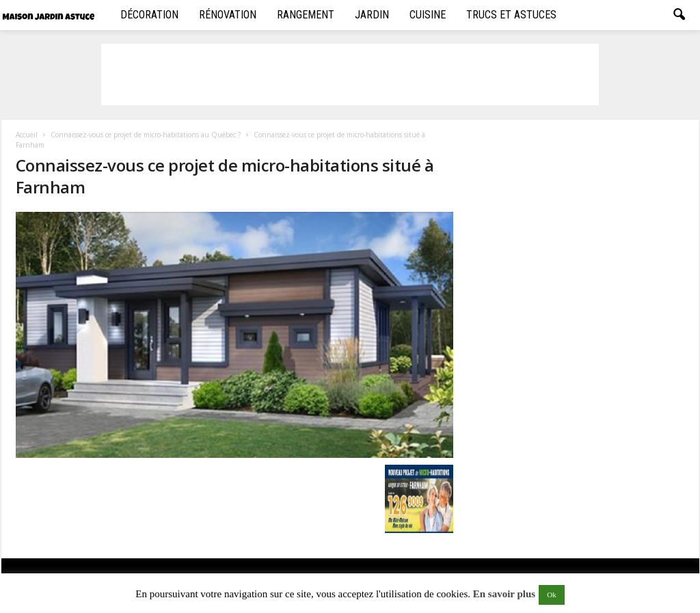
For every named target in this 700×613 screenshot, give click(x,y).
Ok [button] (551, 595)
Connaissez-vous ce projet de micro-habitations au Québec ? (146, 135)
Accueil (27, 135)
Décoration (149, 15)
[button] (679, 15)
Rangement (306, 15)
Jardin (372, 15)
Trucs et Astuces (511, 15)
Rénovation (228, 15)
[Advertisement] (350, 74)
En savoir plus (504, 594)
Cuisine (428, 15)
